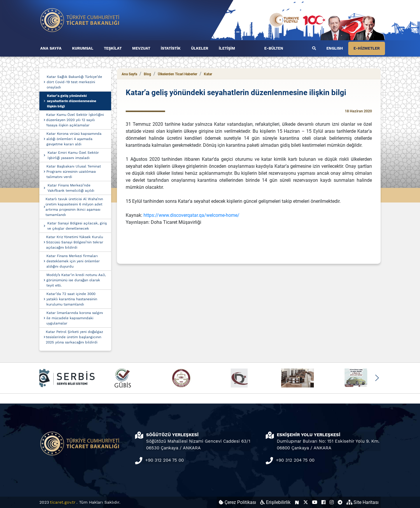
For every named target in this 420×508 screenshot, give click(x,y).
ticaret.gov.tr (63, 502)
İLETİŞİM (227, 48)
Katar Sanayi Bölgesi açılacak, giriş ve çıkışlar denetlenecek (77, 226)
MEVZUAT (141, 48)
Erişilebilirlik (275, 502)
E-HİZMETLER (367, 48)
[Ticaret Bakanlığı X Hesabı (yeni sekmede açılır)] (306, 502)
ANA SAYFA (51, 48)
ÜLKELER (200, 48)
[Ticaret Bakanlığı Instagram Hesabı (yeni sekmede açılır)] (332, 502)
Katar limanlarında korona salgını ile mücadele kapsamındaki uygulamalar (75, 318)
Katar (208, 74)
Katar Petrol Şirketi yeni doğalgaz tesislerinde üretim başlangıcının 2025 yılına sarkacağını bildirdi (74, 337)
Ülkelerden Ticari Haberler (177, 74)
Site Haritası (363, 502)
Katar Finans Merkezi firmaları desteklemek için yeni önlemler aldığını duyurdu (73, 261)
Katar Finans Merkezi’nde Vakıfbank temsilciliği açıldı (71, 188)
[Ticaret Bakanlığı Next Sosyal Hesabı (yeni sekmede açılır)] (297, 502)
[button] (377, 378)
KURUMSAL (83, 48)
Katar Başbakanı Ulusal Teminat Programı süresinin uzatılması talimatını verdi (74, 172)
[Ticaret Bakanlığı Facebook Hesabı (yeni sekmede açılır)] (323, 502)
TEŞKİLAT (113, 48)
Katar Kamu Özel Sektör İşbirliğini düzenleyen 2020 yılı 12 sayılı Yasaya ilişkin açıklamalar (75, 120)
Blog (147, 74)
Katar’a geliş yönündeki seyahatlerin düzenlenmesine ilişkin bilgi (72, 101)
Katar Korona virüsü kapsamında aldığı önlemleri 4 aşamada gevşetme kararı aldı (74, 139)
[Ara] (314, 48)
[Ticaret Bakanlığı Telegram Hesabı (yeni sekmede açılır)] (340, 502)
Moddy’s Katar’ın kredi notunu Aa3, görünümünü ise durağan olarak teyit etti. (76, 280)
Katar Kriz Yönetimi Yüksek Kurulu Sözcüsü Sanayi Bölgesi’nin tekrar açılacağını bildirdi (75, 242)
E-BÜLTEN (274, 48)
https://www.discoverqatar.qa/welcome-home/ (191, 215)
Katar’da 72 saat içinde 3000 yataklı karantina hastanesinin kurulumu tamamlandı (72, 299)
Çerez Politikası (237, 502)
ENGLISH (335, 48)
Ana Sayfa (129, 74)
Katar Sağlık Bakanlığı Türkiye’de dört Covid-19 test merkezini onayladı (74, 82)
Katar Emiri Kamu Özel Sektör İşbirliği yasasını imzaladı (73, 155)
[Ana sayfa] (80, 20)
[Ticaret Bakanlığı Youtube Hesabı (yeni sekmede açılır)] (315, 502)
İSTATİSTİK (171, 48)
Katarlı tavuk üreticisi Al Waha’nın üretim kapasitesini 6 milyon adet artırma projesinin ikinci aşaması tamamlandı (74, 207)
